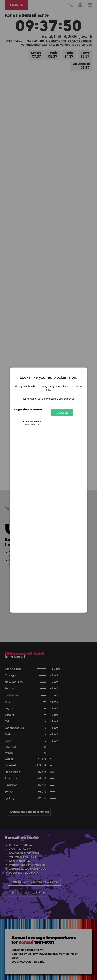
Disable (62, 413)
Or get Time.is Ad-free (28, 410)
